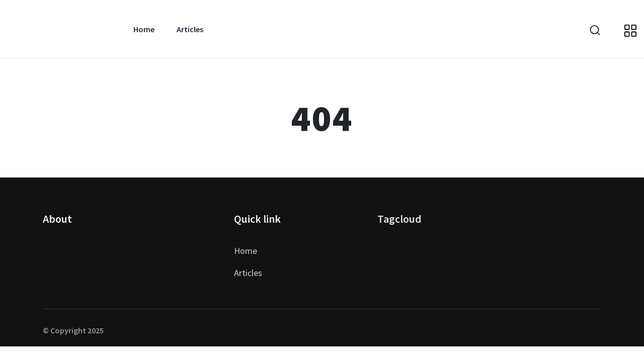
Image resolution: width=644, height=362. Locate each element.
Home (144, 29)
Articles (190, 29)
